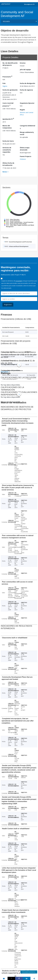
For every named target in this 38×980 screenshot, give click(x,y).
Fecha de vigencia (26, 90)
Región (22, 110)
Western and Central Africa (27, 114)
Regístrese (8, 305)
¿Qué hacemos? (6, 4)
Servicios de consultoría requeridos (7, 150)
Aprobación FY (8, 119)
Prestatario (7, 76)
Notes (5, 172)
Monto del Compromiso (7, 127)
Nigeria (5, 86)
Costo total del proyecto (8, 104)
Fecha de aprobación (10, 90)
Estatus (23, 63)
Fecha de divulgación (27, 83)
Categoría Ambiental (27, 126)
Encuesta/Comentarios (29, 972)
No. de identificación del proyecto (10, 64)
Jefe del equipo (25, 70)
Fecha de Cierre (8, 141)
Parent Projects (26, 156)
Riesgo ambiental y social (27, 133)
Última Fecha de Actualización (8, 164)
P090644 (23, 159)
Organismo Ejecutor (27, 103)
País (4, 83)
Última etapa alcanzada (25, 149)
